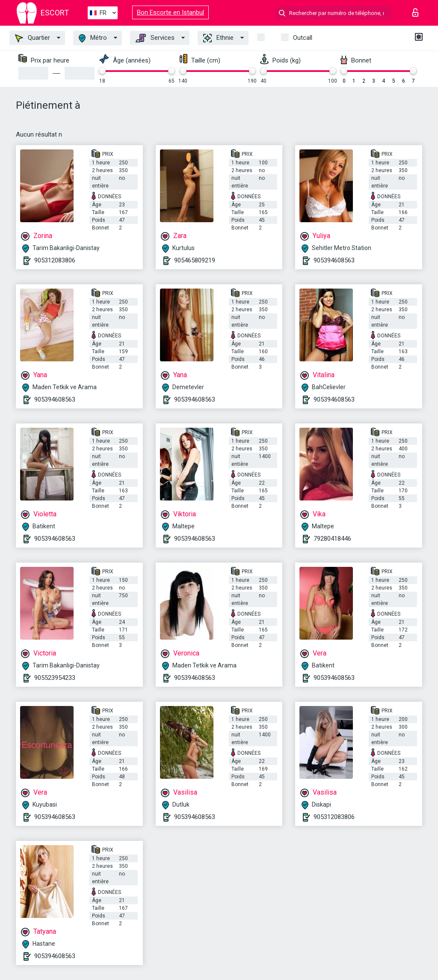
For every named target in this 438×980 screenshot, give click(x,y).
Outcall (303, 38)
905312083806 (55, 260)
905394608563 (334, 260)
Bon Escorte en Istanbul (170, 12)
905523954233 (55, 678)
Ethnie (218, 38)
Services (155, 38)
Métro (93, 38)
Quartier (33, 38)
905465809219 (195, 260)
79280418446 (332, 539)
